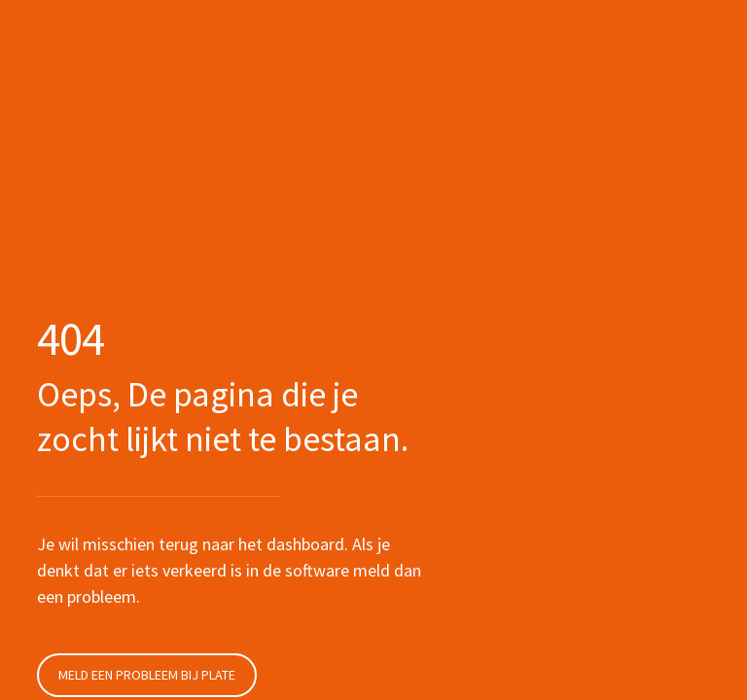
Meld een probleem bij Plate (147, 675)
